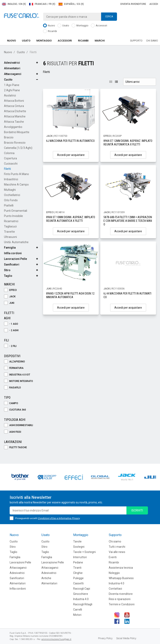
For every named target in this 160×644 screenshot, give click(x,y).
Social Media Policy (126, 638)
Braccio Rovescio (15, 143)
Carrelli (78, 610)
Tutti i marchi (117, 547)
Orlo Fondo (11, 200)
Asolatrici (10, 95)
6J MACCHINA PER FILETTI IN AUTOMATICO (70, 141)
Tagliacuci (10, 226)
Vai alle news (117, 552)
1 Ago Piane (12, 85)
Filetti (7, 169)
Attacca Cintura (14, 106)
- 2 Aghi (11, 330)
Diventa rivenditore (133, 4)
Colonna (9, 153)
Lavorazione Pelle (53, 562)
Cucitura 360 (15, 410)
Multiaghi (10, 190)
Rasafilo (12, 388)
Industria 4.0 (81, 599)
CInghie (78, 573)
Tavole (77, 541)
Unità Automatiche (16, 242)
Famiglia (10, 248)
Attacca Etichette (15, 111)
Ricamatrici (11, 221)
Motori (77, 615)
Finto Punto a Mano (16, 174)
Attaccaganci (13, 74)
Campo (11, 403)
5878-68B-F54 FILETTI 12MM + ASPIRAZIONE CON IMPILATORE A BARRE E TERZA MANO (128, 221)
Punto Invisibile (13, 216)
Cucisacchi (11, 164)
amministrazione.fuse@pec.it (56, 639)
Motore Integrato (18, 381)
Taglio (8, 276)
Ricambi (50, 31)
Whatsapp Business (121, 578)
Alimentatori (12, 68)
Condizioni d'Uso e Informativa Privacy (59, 518)
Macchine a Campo (16, 185)
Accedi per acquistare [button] (71, 155)
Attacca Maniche (15, 116)
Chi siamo (152, 41)
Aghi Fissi (13, 432)
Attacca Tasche (14, 122)
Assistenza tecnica (121, 568)
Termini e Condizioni (122, 604)
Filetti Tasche (15, 447)
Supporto (136, 41)
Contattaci (115, 589)
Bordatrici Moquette (17, 132)
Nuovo (49, 26)
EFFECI (10, 290)
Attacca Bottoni (14, 101)
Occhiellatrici (12, 195)
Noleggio (114, 573)
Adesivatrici (12, 63)
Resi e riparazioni (120, 599)
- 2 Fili (10, 346)
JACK (10, 297)
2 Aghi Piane (12, 90)
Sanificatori (12, 264)
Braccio (9, 137)
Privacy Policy (105, 638)
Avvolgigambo (13, 127)
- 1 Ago (11, 324)
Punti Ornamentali (16, 211)
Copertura (10, 158)
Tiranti (77, 568)
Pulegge (78, 578)
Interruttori (80, 557)
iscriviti (137, 510)
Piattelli (9, 205)
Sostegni (79, 547)
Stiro (7, 270)
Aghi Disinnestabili (18, 425)
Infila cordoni (13, 253)
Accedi (154, 4)
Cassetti (78, 583)
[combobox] (80, 17)
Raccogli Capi (82, 589)
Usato (63, 26)
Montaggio (80, 26)
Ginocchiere (81, 594)
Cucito (21, 52)
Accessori (99, 26)
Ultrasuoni (10, 237)
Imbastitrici (11, 179)
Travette (9, 232)
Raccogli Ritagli (83, 604)
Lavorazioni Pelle (15, 259)
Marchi (100, 41)
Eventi (113, 557)
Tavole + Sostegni (84, 552)
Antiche (46, 578)
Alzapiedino (14, 362)
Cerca (109, 17)
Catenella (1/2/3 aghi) (18, 148)
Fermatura (14, 368)
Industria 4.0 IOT (17, 375)
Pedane (78, 562)
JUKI (9, 303)
